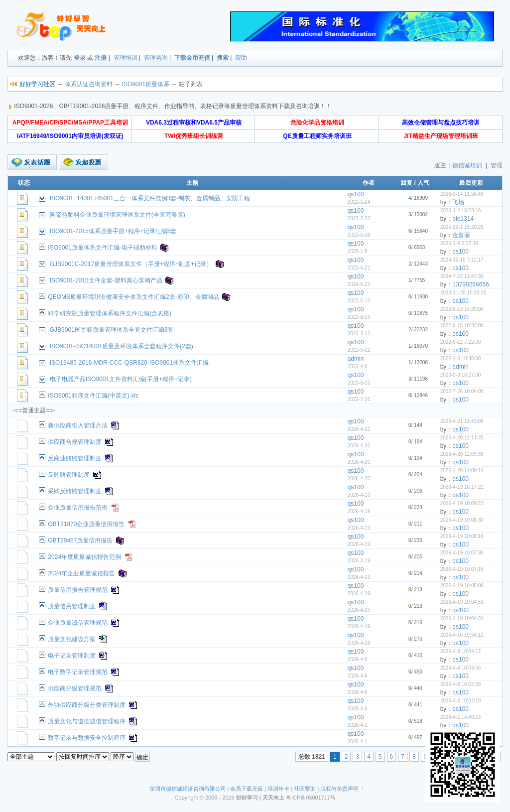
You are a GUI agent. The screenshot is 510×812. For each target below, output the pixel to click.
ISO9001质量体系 (146, 84)
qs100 (356, 194)
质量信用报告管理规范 (78, 590)
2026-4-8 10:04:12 (461, 651)
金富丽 (461, 235)
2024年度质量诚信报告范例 (84, 557)
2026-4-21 (359, 429)
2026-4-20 (359, 446)
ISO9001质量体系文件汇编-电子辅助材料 (102, 248)
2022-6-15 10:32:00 (462, 326)
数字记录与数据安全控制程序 (87, 738)
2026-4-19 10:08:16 (462, 536)
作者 (369, 183)
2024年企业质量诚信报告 (81, 573)
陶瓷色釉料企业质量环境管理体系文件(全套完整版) (118, 215)
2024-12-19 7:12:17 (462, 260)
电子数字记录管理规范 (78, 672)
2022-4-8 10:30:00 (461, 358)
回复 (406, 183)
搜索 (223, 58)
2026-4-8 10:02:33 (461, 684)
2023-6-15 (359, 383)
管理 (497, 165)
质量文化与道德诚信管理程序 (87, 721)
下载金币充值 (192, 58)
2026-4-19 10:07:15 (462, 569)
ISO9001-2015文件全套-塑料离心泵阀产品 (106, 280)
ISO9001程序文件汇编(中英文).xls (93, 396)
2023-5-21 (359, 268)
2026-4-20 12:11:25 (462, 438)
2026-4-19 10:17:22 (462, 487)
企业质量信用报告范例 (78, 508)
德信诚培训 (467, 165)
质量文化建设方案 (72, 639)
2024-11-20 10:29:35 (463, 293)
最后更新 (471, 183)
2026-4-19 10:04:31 (462, 618)
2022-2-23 (359, 218)
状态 (24, 183)
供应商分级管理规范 (75, 688)
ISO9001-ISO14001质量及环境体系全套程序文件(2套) (122, 346)
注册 (101, 58)
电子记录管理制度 (72, 656)
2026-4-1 (358, 725)
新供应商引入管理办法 (78, 425)
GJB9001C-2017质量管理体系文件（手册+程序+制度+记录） (131, 264)
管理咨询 (156, 58)
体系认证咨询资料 (89, 84)
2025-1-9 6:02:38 (459, 243)
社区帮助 (305, 789)
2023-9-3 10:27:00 (461, 375)
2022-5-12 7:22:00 (461, 342)
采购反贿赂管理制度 (75, 491)
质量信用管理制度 (72, 606)
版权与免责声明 (339, 789)
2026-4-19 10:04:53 (462, 602)
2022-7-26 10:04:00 (462, 391)
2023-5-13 (359, 301)
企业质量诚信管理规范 (78, 623)
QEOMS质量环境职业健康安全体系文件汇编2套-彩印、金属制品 (133, 297)
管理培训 (126, 58)
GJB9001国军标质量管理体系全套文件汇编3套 (112, 330)
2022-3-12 (359, 334)
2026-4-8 (358, 659)
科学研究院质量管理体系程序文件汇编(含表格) (110, 313)
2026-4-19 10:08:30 (462, 520)
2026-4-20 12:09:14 (462, 471)
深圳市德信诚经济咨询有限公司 (188, 789)
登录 (80, 58)
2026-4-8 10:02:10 (461, 701)
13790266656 (470, 284)
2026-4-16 (359, 643)
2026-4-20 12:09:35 (462, 454)
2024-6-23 (359, 284)
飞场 (458, 202)
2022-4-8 (358, 366)
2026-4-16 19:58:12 (462, 635)
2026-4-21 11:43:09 (462, 421)
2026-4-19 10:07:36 (462, 553)
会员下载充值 (247, 789)
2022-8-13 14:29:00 (462, 309)
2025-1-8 (358, 251)
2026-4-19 (359, 495)
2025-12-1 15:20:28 (462, 227)
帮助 (241, 58)
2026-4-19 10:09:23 (462, 503)
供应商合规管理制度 (75, 442)
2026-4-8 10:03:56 (461, 668)
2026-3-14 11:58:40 (462, 194)
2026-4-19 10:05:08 (462, 586)
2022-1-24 (359, 202)
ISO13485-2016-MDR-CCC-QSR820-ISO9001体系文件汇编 (129, 363)
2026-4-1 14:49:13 (461, 717)
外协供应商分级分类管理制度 (87, 705)
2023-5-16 (359, 235)
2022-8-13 (359, 317)
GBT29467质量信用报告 (80, 541)
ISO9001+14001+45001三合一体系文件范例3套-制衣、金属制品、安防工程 (150, 198)
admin (356, 359)
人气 (423, 183)
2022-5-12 (359, 350)
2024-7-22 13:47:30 (462, 276)
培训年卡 (278, 789)
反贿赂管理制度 (69, 475)
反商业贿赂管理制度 (75, 458)
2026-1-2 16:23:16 (461, 210)
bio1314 (463, 219)
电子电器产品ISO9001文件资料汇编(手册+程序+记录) (121, 379)
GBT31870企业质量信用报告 (86, 524)
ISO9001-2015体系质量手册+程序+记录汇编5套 (113, 231)
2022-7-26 (359, 399)
